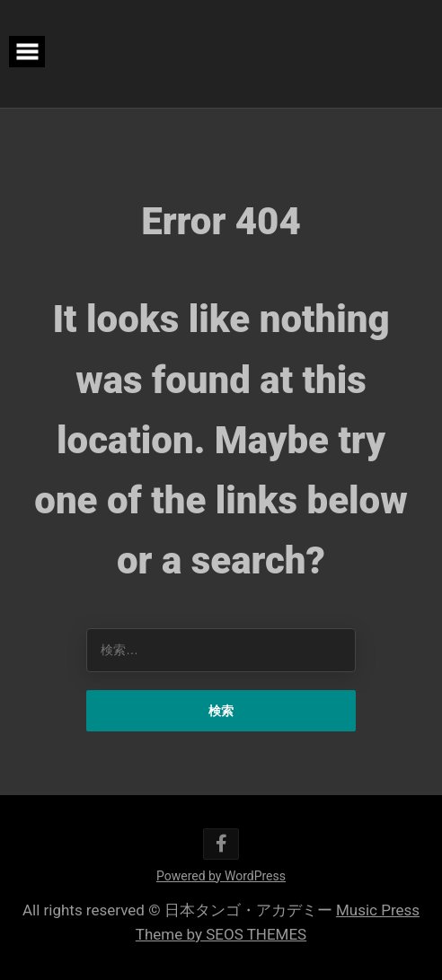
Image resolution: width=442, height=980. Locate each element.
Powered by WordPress (221, 876)
